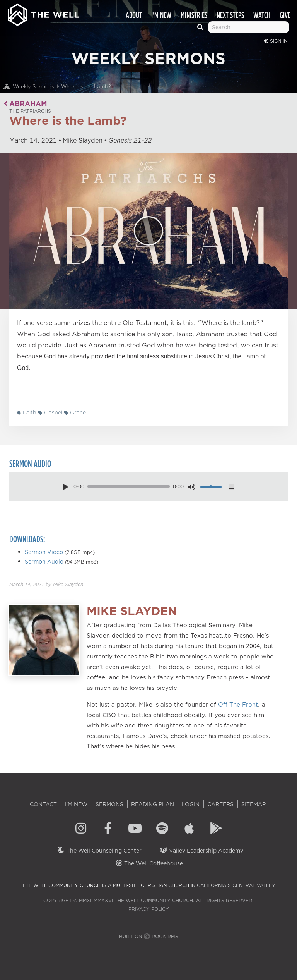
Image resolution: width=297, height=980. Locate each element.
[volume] (211, 487)
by (46, 584)
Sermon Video (44, 552)
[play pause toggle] (65, 487)
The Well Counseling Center (99, 851)
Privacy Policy (149, 909)
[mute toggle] (192, 487)
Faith (27, 413)
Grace (75, 413)
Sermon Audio (44, 562)
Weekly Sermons (33, 86)
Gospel (50, 413)
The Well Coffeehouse (149, 863)
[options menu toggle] (232, 487)
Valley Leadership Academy (201, 851)
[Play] (148, 231)
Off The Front (238, 704)
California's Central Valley (236, 885)
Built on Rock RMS (149, 936)
